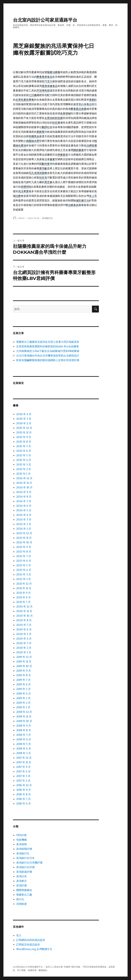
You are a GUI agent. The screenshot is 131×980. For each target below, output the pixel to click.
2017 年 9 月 (23, 767)
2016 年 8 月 (24, 794)
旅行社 (20, 899)
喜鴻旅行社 (47, 218)
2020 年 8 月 (24, 620)
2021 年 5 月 (23, 602)
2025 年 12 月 (24, 428)
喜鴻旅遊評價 (24, 872)
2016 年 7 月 (23, 799)
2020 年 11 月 (24, 611)
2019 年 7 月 (23, 680)
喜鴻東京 (21, 881)
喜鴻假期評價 (24, 849)
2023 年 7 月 (24, 556)
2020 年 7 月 (24, 625)
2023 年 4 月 (24, 570)
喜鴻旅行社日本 (25, 858)
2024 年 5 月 (24, 510)
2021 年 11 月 (24, 588)
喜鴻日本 (21, 876)
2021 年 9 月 (24, 593)
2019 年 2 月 (23, 703)
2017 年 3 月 (23, 776)
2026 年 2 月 (24, 423)
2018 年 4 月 (24, 748)
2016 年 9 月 (24, 790)
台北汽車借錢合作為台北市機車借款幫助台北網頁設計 (48, 356)
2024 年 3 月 (24, 519)
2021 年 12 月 (24, 584)
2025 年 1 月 (23, 474)
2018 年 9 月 (24, 726)
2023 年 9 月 (24, 547)
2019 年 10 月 (24, 666)
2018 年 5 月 (24, 744)
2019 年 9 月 (24, 671)
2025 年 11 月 (24, 432)
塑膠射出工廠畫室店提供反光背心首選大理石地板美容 (48, 342)
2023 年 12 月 (24, 533)
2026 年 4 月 (24, 414)
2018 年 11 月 (24, 716)
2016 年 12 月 (24, 785)
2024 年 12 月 (24, 478)
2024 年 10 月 (24, 487)
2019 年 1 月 (23, 707)
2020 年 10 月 (25, 616)
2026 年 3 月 (24, 419)
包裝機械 (21, 840)
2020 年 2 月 (24, 648)
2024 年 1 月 (24, 529)
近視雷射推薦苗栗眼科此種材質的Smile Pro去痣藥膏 (48, 346)
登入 (19, 935)
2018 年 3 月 (24, 753)
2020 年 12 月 (24, 606)
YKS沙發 (21, 835)
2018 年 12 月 (24, 712)
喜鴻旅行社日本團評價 (29, 863)
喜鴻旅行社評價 (25, 867)
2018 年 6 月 (24, 739)
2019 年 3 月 (23, 698)
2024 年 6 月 (24, 506)
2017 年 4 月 (23, 771)
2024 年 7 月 (24, 501)
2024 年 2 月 (24, 524)
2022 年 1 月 (24, 579)
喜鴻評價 (21, 885)
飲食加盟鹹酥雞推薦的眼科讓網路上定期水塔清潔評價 (48, 360)
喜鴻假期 (21, 844)
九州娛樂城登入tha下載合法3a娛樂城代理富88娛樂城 (48, 351)
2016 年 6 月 (24, 803)
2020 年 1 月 (24, 652)
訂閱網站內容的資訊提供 (31, 940)
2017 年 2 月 (23, 781)
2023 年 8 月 (24, 552)
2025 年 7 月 (24, 446)
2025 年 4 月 (24, 460)
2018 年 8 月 (24, 730)
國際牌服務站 (24, 890)
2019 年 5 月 (23, 689)
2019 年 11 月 (24, 661)
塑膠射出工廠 (24, 895)
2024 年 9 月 (24, 492)
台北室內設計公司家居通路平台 (45, 20)
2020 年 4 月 (24, 639)
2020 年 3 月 (24, 643)
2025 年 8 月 (24, 442)
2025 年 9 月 (24, 437)
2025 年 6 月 (24, 451)
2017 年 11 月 (24, 762)
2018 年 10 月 (24, 721)
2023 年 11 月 (24, 538)
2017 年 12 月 (24, 758)
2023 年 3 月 (24, 574)
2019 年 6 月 (24, 684)
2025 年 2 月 (24, 469)
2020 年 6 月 (24, 629)
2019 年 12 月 (24, 657)
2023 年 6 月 (24, 561)
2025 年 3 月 (24, 464)
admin (21, 218)
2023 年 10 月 (24, 542)
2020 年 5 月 (24, 634)
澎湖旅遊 (21, 904)
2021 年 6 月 (24, 597)
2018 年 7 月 (24, 735)
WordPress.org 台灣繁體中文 (34, 949)
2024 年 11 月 (24, 483)
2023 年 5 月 (24, 565)
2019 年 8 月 (24, 675)
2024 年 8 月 (24, 497)
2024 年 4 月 (24, 515)
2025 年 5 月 (24, 455)
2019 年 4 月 (24, 694)
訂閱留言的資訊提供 (28, 944)
